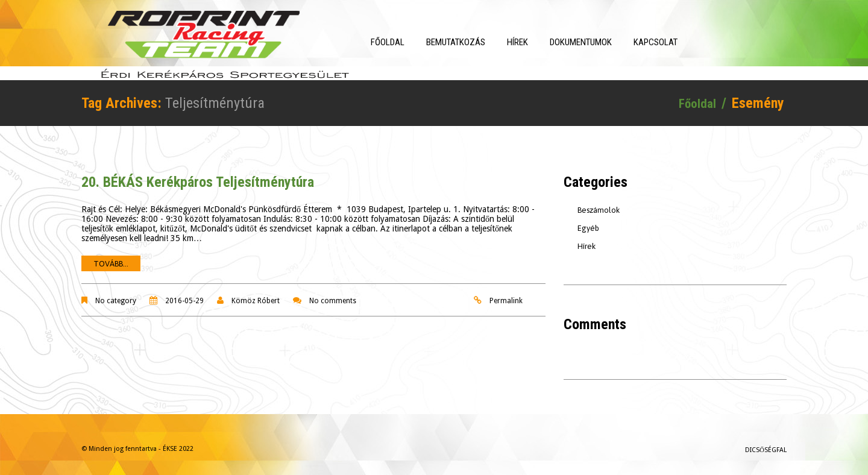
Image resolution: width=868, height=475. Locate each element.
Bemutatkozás (482, 42)
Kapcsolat (682, 42)
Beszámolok (599, 203)
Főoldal (414, 42)
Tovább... (111, 257)
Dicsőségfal (766, 443)
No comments (333, 294)
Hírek (544, 42)
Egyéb (588, 222)
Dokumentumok (607, 42)
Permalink (506, 294)
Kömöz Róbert (256, 294)
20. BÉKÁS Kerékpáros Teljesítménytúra (198, 175)
